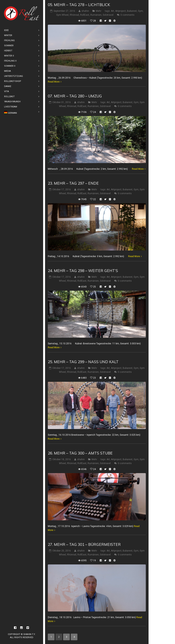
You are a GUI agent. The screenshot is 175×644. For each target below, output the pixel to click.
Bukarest (132, 11)
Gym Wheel (62, 15)
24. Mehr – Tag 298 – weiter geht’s (83, 271)
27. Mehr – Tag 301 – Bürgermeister (84, 544)
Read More (54, 82)
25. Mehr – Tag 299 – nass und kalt (83, 362)
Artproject (121, 11)
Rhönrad (74, 15)
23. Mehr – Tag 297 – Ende (73, 183)
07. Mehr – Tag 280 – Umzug (75, 96)
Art (112, 11)
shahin (85, 11)
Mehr (99, 11)
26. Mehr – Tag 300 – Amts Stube (80, 453)
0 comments (127, 15)
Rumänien (96, 15)
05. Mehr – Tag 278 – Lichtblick (79, 5)
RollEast (85, 15)
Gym (140, 11)
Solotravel (108, 15)
